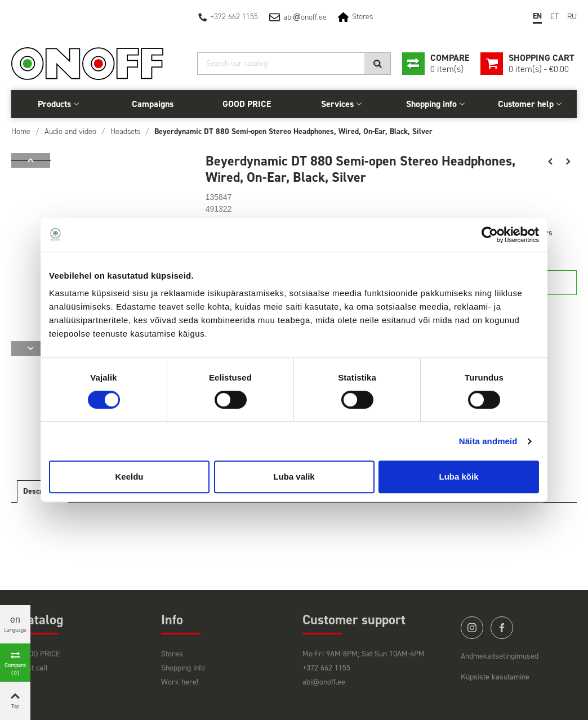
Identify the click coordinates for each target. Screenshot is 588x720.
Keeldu (129, 477)
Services (337, 104)
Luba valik (294, 477)
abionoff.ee (305, 17)
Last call (34, 668)
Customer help (526, 104)
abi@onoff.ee (324, 682)
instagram (472, 628)
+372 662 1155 (234, 17)
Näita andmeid (488, 441)
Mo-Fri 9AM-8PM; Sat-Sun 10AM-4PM (364, 654)
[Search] (294, 64)
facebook (502, 628)
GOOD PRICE (247, 104)
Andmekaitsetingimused (500, 656)
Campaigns (153, 104)
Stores (362, 17)
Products (54, 104)
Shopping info (431, 104)
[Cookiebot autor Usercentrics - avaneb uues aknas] (490, 235)
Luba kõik (458, 477)
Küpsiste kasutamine (495, 677)
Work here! (180, 682)
